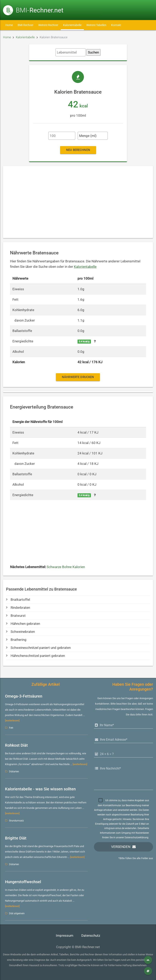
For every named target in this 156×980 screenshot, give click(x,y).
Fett (11, 728)
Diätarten (14, 772)
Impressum (65, 936)
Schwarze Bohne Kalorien (66, 567)
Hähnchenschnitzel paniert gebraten (35, 656)
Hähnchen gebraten (23, 624)
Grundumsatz (16, 821)
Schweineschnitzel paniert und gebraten (38, 648)
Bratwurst (16, 616)
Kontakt (116, 25)
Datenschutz (91, 936)
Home (9, 25)
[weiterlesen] (12, 721)
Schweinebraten (20, 632)
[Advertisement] (78, 202)
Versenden (121, 847)
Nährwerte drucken (78, 377)
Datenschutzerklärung (136, 837)
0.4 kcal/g (84, 342)
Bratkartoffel (18, 600)
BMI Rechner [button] (26, 25)
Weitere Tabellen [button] (96, 25)
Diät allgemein (17, 913)
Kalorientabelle (72, 25)
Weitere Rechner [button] (48, 25)
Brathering (16, 640)
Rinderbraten (18, 608)
